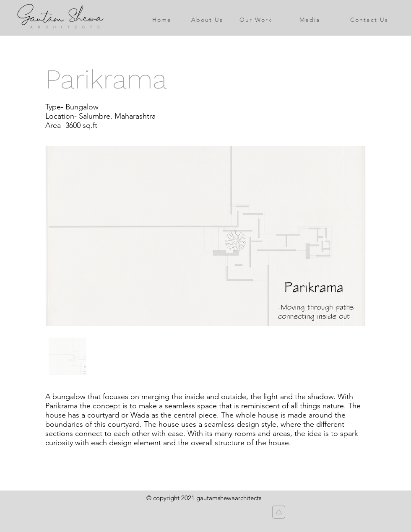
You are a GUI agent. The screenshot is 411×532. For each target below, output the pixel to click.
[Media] (310, 20)
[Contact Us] (369, 20)
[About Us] (207, 20)
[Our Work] (256, 20)
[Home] (162, 20)
